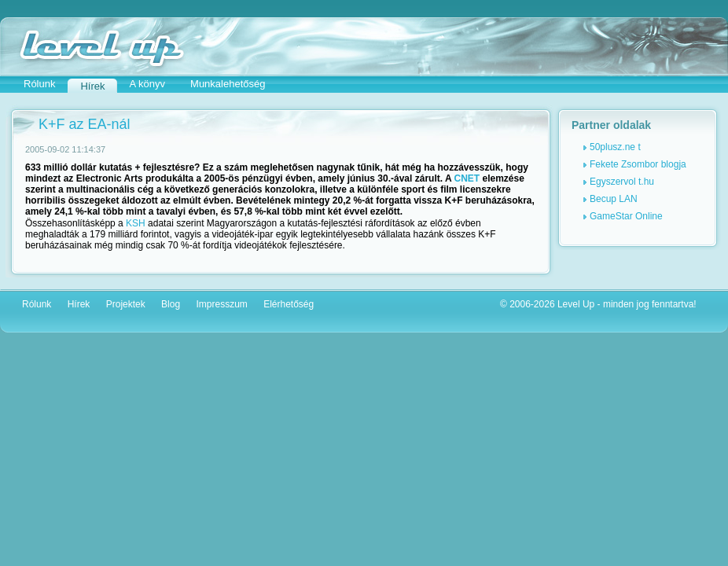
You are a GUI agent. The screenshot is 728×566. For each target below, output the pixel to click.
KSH (136, 223)
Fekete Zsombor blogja (638, 164)
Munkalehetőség (228, 84)
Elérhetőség (289, 304)
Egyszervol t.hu (622, 182)
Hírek (79, 304)
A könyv (148, 84)
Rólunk (39, 84)
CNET (467, 178)
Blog (171, 304)
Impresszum (221, 304)
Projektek (126, 304)
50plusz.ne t (615, 147)
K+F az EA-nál (85, 124)
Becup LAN (614, 199)
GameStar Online (626, 216)
